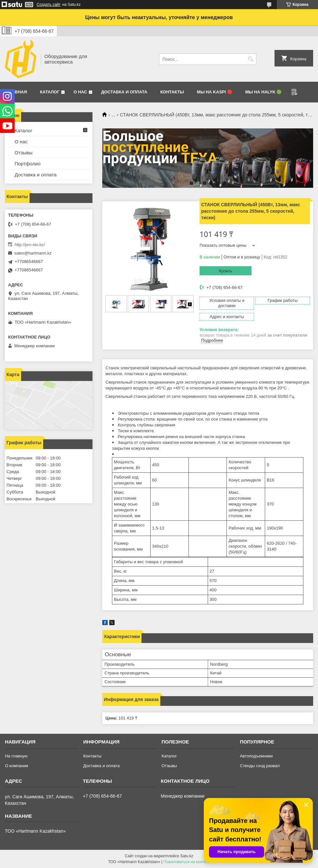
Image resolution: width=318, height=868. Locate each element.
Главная (17, 92)
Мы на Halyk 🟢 (264, 92)
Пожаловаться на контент (187, 862)
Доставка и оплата (124, 92)
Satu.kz (187, 856)
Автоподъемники (256, 756)
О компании (17, 766)
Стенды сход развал (260, 766)
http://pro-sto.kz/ (30, 245)
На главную (16, 756)
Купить (225, 271)
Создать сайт (49, 5)
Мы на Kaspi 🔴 (215, 92)
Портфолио (28, 164)
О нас (80, 92)
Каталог (50, 92)
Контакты (172, 92)
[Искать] (251, 59)
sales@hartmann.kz (33, 253)
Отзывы (24, 153)
